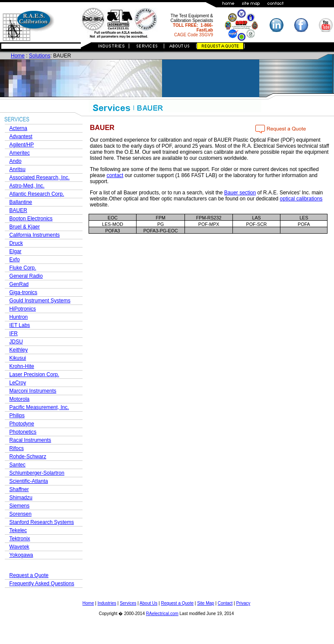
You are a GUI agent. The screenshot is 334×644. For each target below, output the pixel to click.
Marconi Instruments (33, 391)
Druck (16, 243)
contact (115, 175)
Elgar (16, 251)
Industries (107, 603)
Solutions (40, 56)
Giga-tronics (24, 292)
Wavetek (19, 547)
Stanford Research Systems (42, 522)
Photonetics (23, 432)
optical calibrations (301, 199)
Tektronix (20, 539)
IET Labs (20, 325)
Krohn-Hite (22, 366)
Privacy (243, 603)
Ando (16, 161)
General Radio (26, 276)
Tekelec (18, 530)
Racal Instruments (30, 440)
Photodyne (22, 424)
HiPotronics (23, 309)
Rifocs (17, 448)
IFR (14, 333)
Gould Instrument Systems (40, 301)
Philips (17, 416)
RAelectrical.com (162, 614)
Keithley (19, 350)
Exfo (15, 260)
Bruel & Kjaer (25, 227)
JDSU (16, 342)
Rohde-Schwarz (28, 457)
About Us (148, 603)
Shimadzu (21, 498)
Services (128, 603)
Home (18, 56)
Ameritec (20, 153)
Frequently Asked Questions (42, 584)
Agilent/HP (22, 145)
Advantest (21, 136)
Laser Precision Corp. (34, 374)
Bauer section (240, 193)
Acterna (18, 128)
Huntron (19, 317)
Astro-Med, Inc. (27, 186)
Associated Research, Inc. (40, 178)
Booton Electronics (31, 219)
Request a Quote (29, 575)
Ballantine (21, 202)
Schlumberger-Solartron (37, 473)
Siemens (20, 506)
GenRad (19, 284)
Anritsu (17, 169)
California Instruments (35, 235)
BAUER (18, 210)
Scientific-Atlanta (29, 481)
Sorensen (21, 514)
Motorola (20, 399)
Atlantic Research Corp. (37, 194)
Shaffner (19, 489)
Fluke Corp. (23, 268)
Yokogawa (21, 555)
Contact (225, 603)
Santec (17, 465)
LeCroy (18, 383)
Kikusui (18, 358)
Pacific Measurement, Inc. (39, 407)
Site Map (205, 603)
